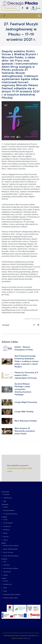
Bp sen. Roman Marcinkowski (11, 556)
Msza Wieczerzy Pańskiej (25, 421)
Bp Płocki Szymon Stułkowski (11, 546)
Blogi (5, 501)
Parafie (5, 588)
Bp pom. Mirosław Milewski (10, 549)
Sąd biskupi (7, 565)
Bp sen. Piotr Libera (8, 552)
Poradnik (4, 517)
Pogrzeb (5, 533)
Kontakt (4, 578)
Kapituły (6, 575)
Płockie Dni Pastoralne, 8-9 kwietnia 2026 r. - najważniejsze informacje (26, 375)
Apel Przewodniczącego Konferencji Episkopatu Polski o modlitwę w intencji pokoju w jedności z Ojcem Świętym (26, 361)
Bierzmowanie (7, 526)
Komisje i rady (7, 572)
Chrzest (5, 520)
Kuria (5, 562)
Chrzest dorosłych (8, 523)
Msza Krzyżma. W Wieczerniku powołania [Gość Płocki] (25, 431)
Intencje (6, 540)
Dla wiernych (5, 492)
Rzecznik (6, 581)
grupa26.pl (27, 638)
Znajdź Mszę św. (8, 498)
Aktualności (6, 494)
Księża (5, 591)
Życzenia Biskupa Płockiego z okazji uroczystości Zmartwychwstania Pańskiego (23, 389)
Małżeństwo (6, 530)
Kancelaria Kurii (7, 584)
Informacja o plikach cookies (11, 598)
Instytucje (4, 559)
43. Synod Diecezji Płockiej (10, 514)
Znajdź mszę (11, 8)
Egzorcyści (6, 536)
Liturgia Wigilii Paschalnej (26, 402)
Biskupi (4, 543)
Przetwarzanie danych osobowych (12, 594)
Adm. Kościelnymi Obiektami (11, 568)
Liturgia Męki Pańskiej (24, 412)
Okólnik (6, 507)
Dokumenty (5, 504)
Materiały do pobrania (9, 510)
